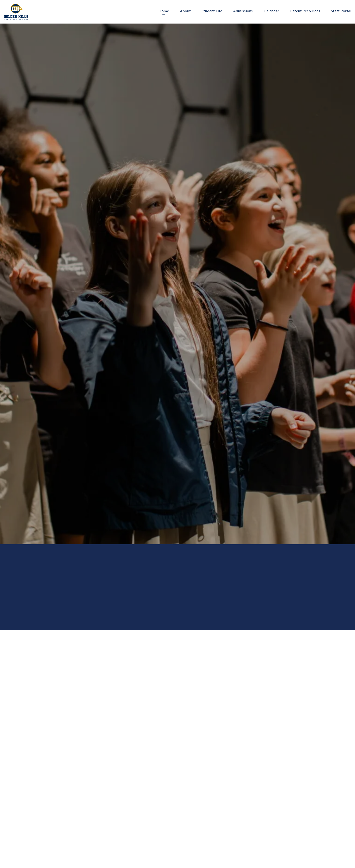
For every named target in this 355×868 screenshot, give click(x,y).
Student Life (212, 11)
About (185, 11)
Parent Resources (305, 11)
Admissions (243, 11)
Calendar (271, 11)
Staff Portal (341, 11)
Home (164, 11)
